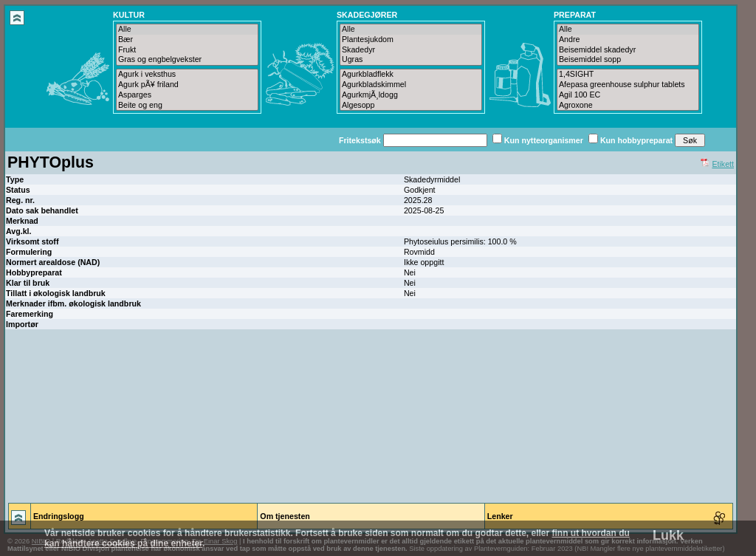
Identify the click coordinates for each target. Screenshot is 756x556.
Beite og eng (187, 106)
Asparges (187, 95)
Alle (187, 30)
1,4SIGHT (628, 75)
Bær (187, 40)
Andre (628, 40)
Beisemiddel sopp (628, 60)
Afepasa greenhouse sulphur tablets (628, 85)
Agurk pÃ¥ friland (187, 85)
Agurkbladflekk (411, 75)
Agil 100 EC (628, 95)
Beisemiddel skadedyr (628, 50)
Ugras (411, 60)
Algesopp (411, 106)
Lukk (668, 535)
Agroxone (628, 106)
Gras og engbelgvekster (187, 60)
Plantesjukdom (411, 40)
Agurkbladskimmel (411, 85)
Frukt (187, 50)
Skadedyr (411, 50)
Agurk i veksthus (187, 75)
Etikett (723, 164)
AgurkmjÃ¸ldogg (411, 95)
